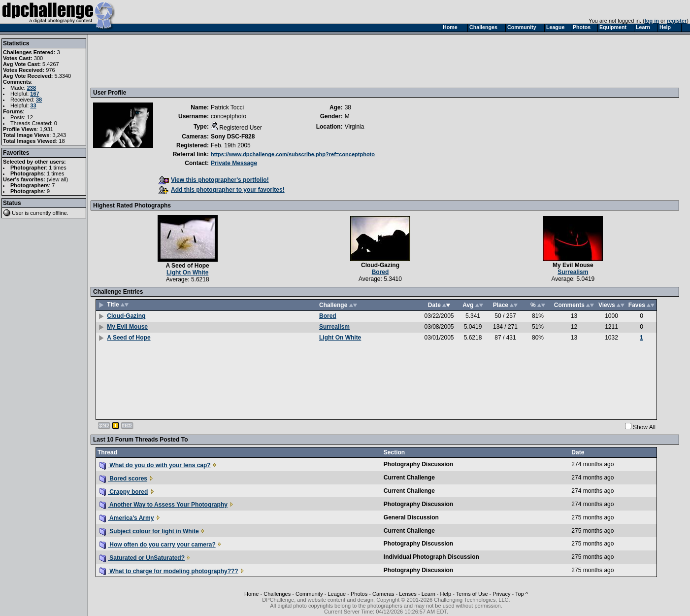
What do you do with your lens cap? (155, 465)
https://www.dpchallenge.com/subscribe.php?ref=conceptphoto (293, 154)
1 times (57, 168)
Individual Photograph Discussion (431, 557)
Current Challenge (409, 478)
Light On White (187, 273)
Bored (380, 272)
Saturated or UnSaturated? (142, 558)
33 (33, 105)
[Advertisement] (272, 61)
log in (652, 21)
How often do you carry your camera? (158, 545)
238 (32, 88)
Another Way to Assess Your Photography (164, 505)
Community (309, 594)
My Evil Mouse (573, 265)
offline (60, 213)
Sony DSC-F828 (233, 137)
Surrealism (573, 272)
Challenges (277, 594)
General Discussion (411, 517)
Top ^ (522, 594)
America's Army (127, 518)
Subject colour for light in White (149, 531)
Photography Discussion (418, 464)
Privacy (501, 594)
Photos (359, 594)
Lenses (408, 594)
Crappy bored (124, 492)
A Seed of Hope (188, 266)
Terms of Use (472, 594)
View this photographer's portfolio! (214, 180)
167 (34, 94)
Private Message (234, 163)
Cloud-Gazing (380, 265)
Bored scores (123, 479)
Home (251, 594)
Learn (428, 594)
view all (58, 179)
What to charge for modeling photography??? (169, 571)
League (337, 594)
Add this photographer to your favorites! (222, 190)
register (677, 21)
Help (446, 594)
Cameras (383, 594)
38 (39, 100)
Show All (644, 427)
